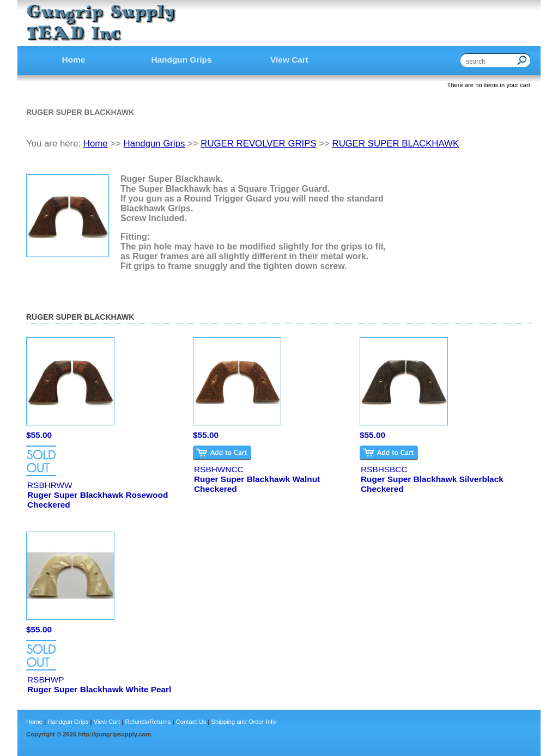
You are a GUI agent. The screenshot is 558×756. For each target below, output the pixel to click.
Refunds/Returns (148, 722)
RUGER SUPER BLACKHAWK (396, 144)
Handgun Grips (154, 144)
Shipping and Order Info (243, 722)
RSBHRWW (50, 485)
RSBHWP (46, 679)
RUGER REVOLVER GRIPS (258, 144)
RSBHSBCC (384, 469)
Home (96, 144)
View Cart (107, 722)
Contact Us (191, 722)
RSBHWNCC (219, 469)
